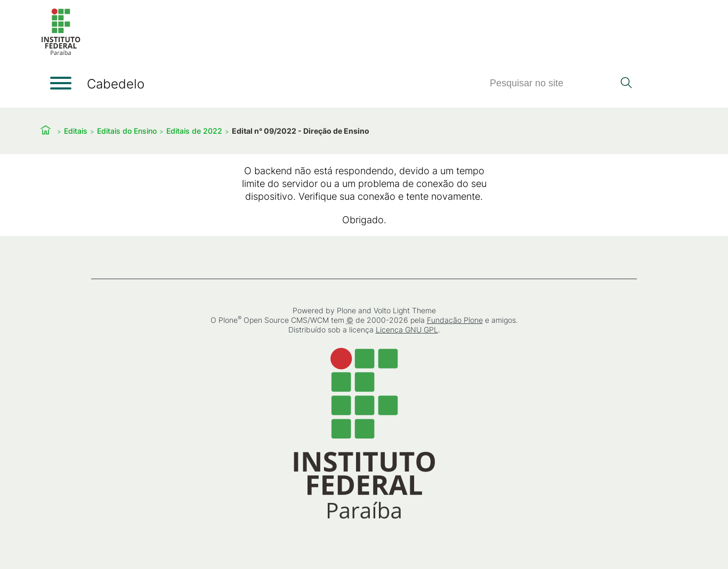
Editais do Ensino (127, 131)
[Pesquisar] (552, 83)
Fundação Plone (455, 320)
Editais (76, 131)
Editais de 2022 (194, 131)
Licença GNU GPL (407, 330)
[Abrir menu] (61, 83)
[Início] (61, 53)
